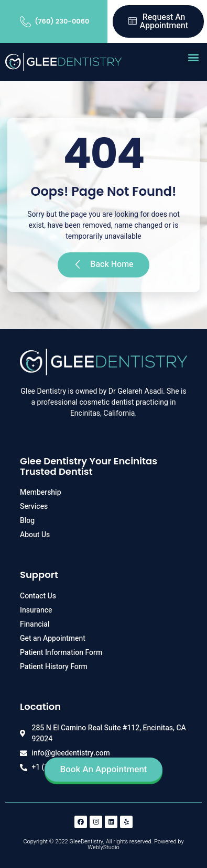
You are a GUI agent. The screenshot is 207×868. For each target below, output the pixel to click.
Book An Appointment (104, 769)
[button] (193, 57)
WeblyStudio (103, 847)
